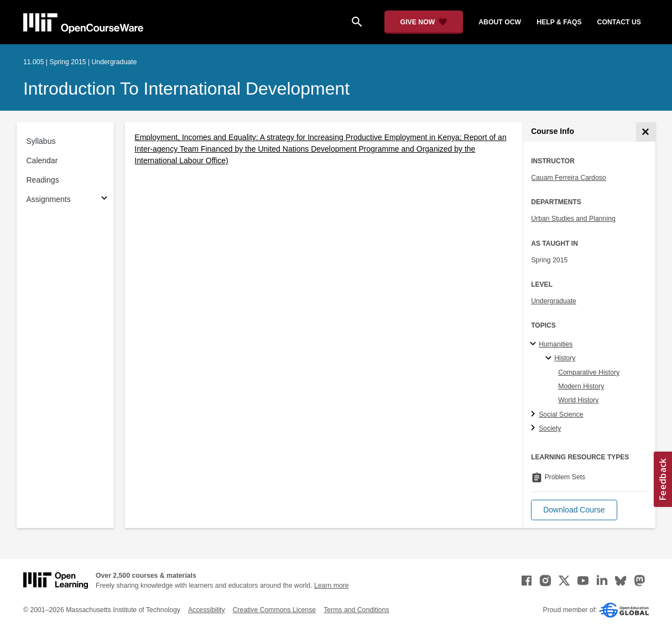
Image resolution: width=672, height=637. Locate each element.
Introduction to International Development (186, 89)
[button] (574, 510)
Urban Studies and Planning (573, 219)
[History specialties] (550, 359)
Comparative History (589, 372)
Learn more (332, 586)
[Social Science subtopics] (535, 415)
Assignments (49, 199)
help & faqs (559, 22)
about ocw (500, 22)
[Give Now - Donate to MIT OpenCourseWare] (424, 22)
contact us (619, 22)
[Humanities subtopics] (535, 344)
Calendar (42, 160)
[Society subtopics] (535, 428)
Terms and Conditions (356, 610)
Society (550, 428)
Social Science (561, 415)
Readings (43, 180)
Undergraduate (554, 301)
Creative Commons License (274, 610)
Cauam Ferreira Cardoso (568, 178)
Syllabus (41, 141)
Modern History (581, 386)
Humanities (556, 344)
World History (578, 400)
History (565, 358)
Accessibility (207, 610)
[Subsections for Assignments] (104, 200)
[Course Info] (646, 132)
